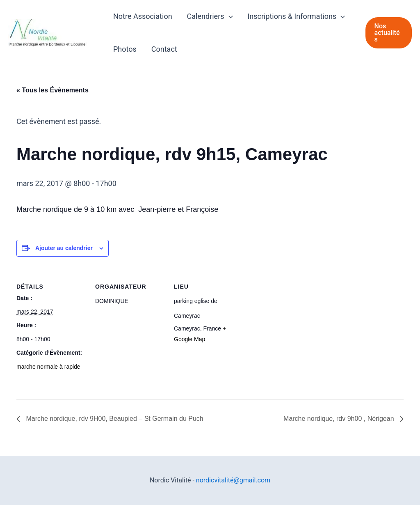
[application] (229, 16)
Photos (125, 49)
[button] (389, 33)
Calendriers (210, 16)
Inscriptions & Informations (296, 16)
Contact (164, 49)
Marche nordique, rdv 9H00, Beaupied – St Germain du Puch (114, 419)
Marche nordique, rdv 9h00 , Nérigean (340, 419)
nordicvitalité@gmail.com (233, 480)
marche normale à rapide (48, 367)
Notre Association (143, 16)
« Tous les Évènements (52, 90)
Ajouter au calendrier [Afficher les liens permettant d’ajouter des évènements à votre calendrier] (64, 248)
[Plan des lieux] (296, 326)
